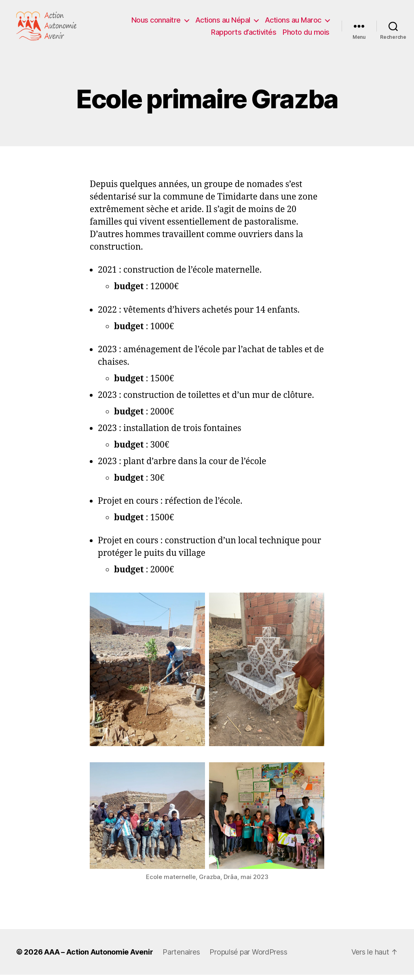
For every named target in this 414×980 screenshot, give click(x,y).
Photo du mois (306, 35)
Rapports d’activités (244, 35)
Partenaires (181, 957)
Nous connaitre (156, 23)
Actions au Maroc (293, 23)
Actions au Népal (223, 23)
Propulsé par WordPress (248, 957)
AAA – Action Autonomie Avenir (98, 957)
